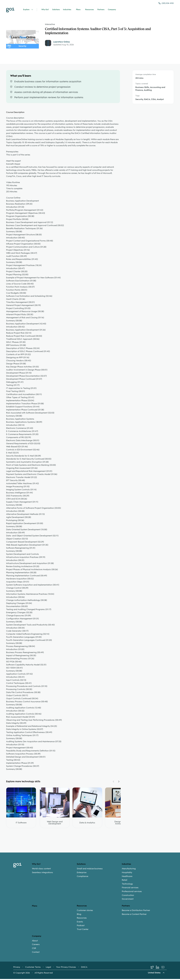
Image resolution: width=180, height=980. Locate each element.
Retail (125, 881)
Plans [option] (35, 907)
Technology (127, 885)
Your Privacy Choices (66, 968)
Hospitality (127, 874)
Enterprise (82, 874)
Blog (79, 915)
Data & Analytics (87, 824)
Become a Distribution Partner (136, 912)
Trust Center (83, 931)
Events (80, 923)
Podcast (81, 927)
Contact (36, 953)
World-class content (41, 870)
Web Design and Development (55, 824)
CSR (34, 950)
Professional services (132, 893)
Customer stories (85, 912)
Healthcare (127, 878)
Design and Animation (120, 824)
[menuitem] (54, 872)
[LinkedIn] (159, 969)
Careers (36, 946)
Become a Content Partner (134, 915)
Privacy (17, 968)
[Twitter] (153, 969)
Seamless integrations (42, 874)
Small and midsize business (90, 870)
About (35, 942)
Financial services (130, 889)
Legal (48, 968)
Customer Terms (33, 968)
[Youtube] (164, 969)
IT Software (21, 824)
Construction (128, 897)
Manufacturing (129, 870)
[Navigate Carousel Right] (119, 783)
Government (128, 900)
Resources (82, 919)
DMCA (84, 968)
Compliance (83, 878)
